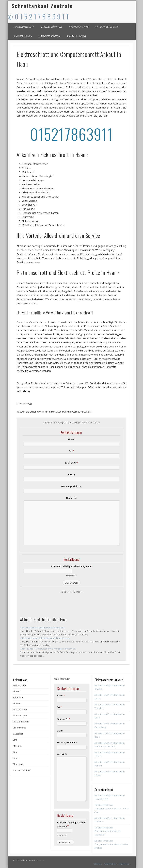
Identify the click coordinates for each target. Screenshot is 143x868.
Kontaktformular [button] (62, 679)
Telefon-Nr (71, 463)
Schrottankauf (24, 27)
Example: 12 (72, 576)
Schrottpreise (23, 36)
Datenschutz (110, 864)
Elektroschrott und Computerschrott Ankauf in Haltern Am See (112, 844)
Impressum (124, 864)
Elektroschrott (78, 27)
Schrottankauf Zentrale (42, 6)
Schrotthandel (77, 36)
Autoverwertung (51, 27)
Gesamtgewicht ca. (72, 486)
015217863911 (71, 134)
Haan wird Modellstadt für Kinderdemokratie (42, 628)
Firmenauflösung (49, 36)
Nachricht (71, 498)
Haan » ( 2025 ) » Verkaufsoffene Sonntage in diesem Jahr (48, 649)
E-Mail (72, 475)
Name (72, 439)
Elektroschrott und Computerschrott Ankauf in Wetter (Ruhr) (112, 808)
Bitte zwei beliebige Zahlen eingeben (71, 566)
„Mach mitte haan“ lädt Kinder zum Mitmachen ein (45, 638)
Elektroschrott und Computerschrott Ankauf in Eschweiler (108, 831)
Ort (71, 451)
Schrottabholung (107, 27)
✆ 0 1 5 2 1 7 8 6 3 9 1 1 (38, 16)
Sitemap (98, 864)
